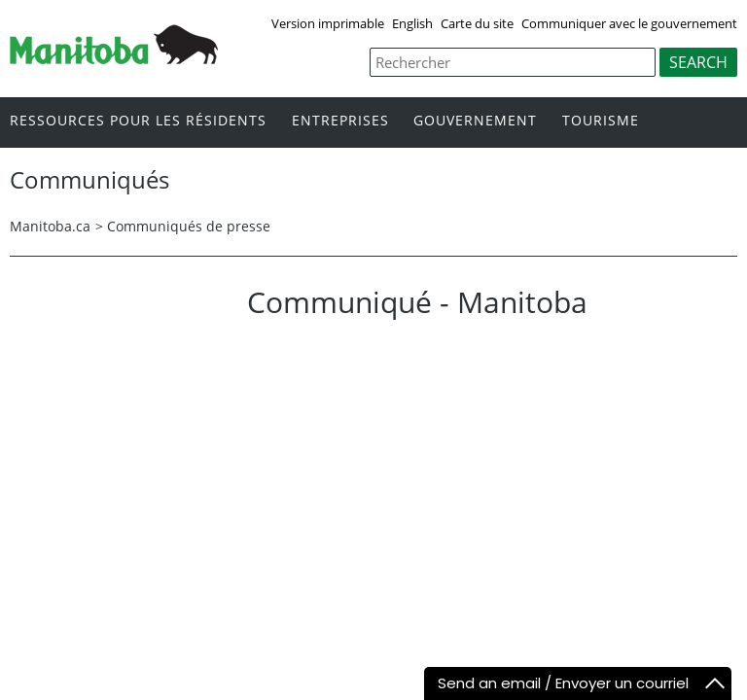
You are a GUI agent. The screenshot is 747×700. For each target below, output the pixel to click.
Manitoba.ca (50, 226)
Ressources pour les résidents (138, 121)
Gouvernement (475, 121)
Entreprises (340, 121)
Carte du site (477, 23)
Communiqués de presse (189, 226)
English (412, 23)
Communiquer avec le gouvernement (629, 23)
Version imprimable (328, 23)
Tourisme (601, 121)
